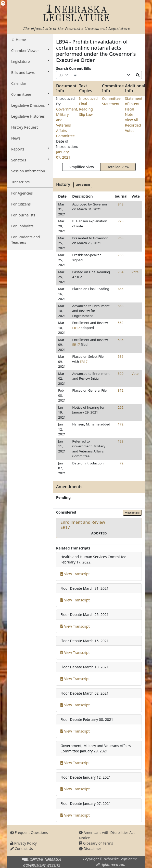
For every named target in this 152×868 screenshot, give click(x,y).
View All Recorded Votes (133, 125)
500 (121, 374)
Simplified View (81, 167)
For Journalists (23, 215)
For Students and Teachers (26, 240)
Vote (135, 272)
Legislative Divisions (30, 105)
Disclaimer (90, 849)
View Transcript (75, 574)
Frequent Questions (29, 832)
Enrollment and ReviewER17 (83, 525)
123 (121, 441)
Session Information (28, 171)
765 (121, 255)
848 (121, 204)
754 (121, 272)
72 (122, 463)
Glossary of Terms (96, 843)
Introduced (88, 98)
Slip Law (86, 114)
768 (121, 238)
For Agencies (22, 193)
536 (121, 340)
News (16, 138)
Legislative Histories (28, 116)
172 (121, 424)
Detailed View (118, 167)
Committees (30, 94)
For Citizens (21, 204)
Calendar (19, 83)
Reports (30, 149)
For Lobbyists (22, 226)
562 (121, 323)
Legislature (30, 61)
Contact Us (22, 849)
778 (121, 221)
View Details (83, 185)
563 (121, 306)
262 (121, 407)
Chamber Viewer (30, 50)
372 (121, 390)
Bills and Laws (30, 72)
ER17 (76, 328)
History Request (24, 127)
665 (121, 289)
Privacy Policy (23, 843)
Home (20, 40)
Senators (30, 160)
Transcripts (20, 182)
